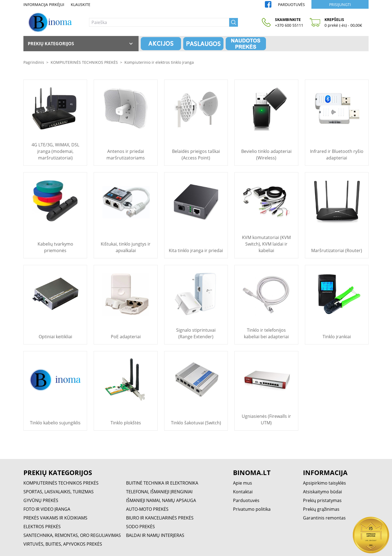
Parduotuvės (291, 4)
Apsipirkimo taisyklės (324, 483)
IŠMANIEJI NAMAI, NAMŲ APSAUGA (161, 500)
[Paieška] (159, 22)
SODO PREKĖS (140, 527)
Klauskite (81, 4)
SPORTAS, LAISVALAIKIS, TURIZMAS (59, 492)
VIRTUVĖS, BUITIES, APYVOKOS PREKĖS (63, 544)
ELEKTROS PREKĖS (42, 527)
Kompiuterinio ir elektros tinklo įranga (159, 62)
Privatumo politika (252, 509)
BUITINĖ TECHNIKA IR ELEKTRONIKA (162, 483)
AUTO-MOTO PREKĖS (147, 509)
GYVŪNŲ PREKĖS (41, 500)
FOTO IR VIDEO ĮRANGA (47, 509)
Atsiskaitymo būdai (322, 492)
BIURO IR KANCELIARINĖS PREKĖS (160, 518)
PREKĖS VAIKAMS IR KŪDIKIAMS (55, 518)
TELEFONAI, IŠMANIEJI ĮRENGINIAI (159, 492)
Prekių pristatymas (322, 500)
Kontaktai (243, 492)
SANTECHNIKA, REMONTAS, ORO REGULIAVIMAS (72, 535)
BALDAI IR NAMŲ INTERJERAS (155, 535)
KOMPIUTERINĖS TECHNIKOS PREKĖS (84, 62)
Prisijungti (340, 4)
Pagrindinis (34, 62)
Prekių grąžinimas (321, 509)
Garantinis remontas (324, 518)
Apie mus (243, 483)
